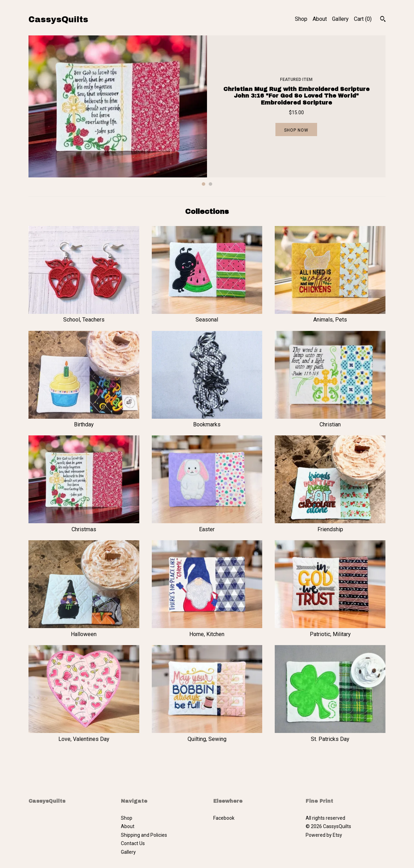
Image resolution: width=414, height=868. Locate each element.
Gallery (340, 19)
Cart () (363, 19)
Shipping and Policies (144, 835)
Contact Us (133, 843)
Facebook (224, 818)
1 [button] (204, 184)
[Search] (383, 20)
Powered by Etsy (324, 835)
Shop (301, 19)
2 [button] (210, 184)
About (320, 19)
